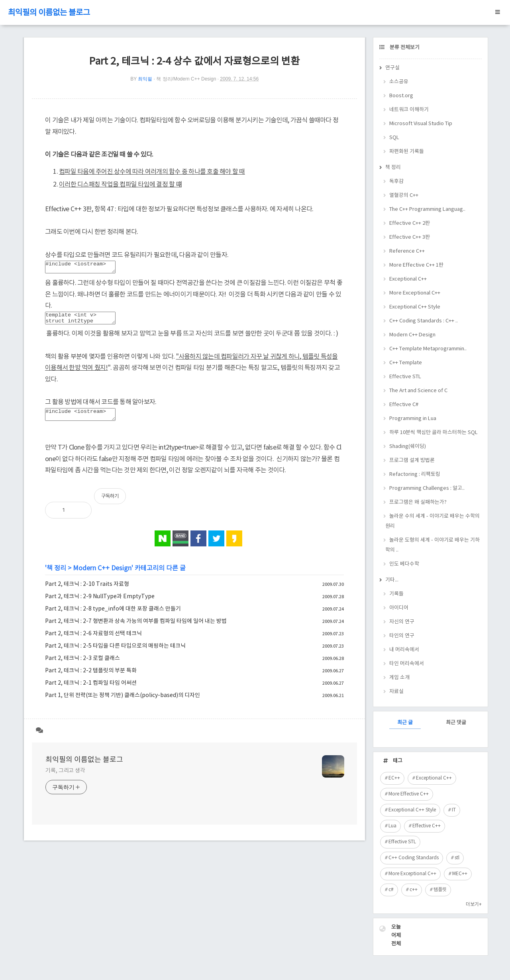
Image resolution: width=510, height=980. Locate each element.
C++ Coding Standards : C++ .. (424, 321)
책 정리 (56, 575)
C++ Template (406, 363)
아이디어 (399, 608)
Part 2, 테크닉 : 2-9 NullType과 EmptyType (100, 604)
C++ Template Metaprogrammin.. (428, 349)
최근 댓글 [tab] (456, 723)
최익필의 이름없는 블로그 (49, 13)
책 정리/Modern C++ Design (186, 79)
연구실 (392, 68)
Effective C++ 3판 (410, 237)
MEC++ (460, 874)
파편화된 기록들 (407, 152)
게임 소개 (399, 678)
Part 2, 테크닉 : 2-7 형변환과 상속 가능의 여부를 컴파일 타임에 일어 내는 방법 (136, 628)
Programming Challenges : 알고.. (427, 488)
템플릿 (440, 890)
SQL (394, 138)
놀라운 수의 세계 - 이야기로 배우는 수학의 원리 (433, 521)
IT (454, 810)
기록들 (396, 594)
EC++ (394, 778)
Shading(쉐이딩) (408, 447)
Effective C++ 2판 (410, 223)
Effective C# (404, 405)
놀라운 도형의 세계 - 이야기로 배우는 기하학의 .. (433, 545)
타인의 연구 (402, 636)
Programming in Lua (413, 419)
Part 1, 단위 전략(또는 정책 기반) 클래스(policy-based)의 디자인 (123, 703)
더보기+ (474, 904)
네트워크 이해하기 (409, 110)
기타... (392, 580)
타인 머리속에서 (407, 664)
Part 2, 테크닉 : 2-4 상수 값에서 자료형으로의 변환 (194, 62)
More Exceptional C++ (415, 293)
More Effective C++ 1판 (416, 265)
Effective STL (405, 377)
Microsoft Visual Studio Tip (421, 124)
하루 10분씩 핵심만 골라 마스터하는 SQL (433, 433)
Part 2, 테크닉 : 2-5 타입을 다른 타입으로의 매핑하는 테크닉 (115, 653)
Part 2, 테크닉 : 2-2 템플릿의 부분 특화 (91, 678)
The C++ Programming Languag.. (427, 209)
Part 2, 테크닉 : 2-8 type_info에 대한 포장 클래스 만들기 (113, 616)
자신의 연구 (402, 622)
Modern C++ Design (102, 575)
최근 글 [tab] (405, 723)
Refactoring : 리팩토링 (415, 474)
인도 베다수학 (404, 564)
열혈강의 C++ (404, 195)
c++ (414, 890)
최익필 (145, 79)
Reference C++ (407, 251)
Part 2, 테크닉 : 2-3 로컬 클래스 (82, 666)
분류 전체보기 (404, 48)
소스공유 (399, 82)
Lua (392, 826)
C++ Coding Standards (414, 858)
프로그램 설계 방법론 (412, 461)
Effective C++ (427, 826)
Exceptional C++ (408, 279)
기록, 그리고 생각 (65, 778)
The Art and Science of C (418, 391)
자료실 (396, 692)
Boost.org (401, 96)
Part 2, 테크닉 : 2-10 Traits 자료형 (87, 591)
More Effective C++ (409, 794)
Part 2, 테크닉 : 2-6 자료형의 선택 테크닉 (93, 641)
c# (391, 890)
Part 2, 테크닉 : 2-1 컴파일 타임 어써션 (91, 690)
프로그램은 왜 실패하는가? (418, 502)
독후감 (396, 182)
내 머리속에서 (404, 650)
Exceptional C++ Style (415, 307)
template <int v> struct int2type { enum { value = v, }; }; (84, 322)
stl (457, 858)
